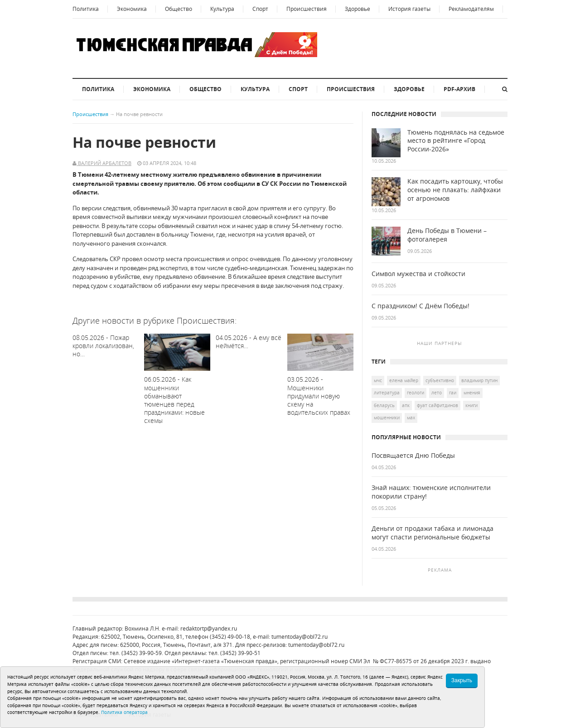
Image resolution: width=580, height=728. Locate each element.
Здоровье (358, 9)
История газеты (409, 9)
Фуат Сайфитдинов (437, 405)
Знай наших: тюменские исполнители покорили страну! (431, 492)
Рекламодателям (471, 9)
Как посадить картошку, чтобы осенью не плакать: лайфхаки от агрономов (455, 190)
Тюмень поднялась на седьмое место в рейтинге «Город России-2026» (456, 141)
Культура (222, 9)
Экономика (132, 9)
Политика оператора (124, 712)
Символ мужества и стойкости (418, 274)
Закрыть (462, 680)
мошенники (387, 417)
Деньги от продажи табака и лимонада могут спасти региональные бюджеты (433, 533)
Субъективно (440, 380)
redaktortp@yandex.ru (209, 629)
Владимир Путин (479, 380)
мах (411, 417)
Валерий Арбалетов (104, 163)
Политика (86, 9)
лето (437, 393)
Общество (179, 9)
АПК (406, 405)
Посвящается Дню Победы (413, 456)
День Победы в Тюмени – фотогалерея (447, 235)
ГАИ (453, 393)
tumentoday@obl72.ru (300, 637)
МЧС (378, 380)
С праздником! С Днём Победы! (420, 306)
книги (471, 405)
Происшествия (307, 9)
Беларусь (384, 405)
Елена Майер (404, 380)
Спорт (260, 9)
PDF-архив (459, 89)
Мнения (472, 393)
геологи (416, 393)
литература (387, 393)
